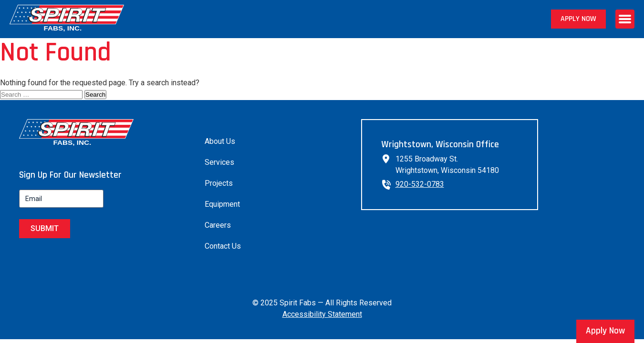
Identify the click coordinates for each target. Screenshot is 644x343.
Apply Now (578, 19)
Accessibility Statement (322, 314)
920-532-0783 (420, 184)
